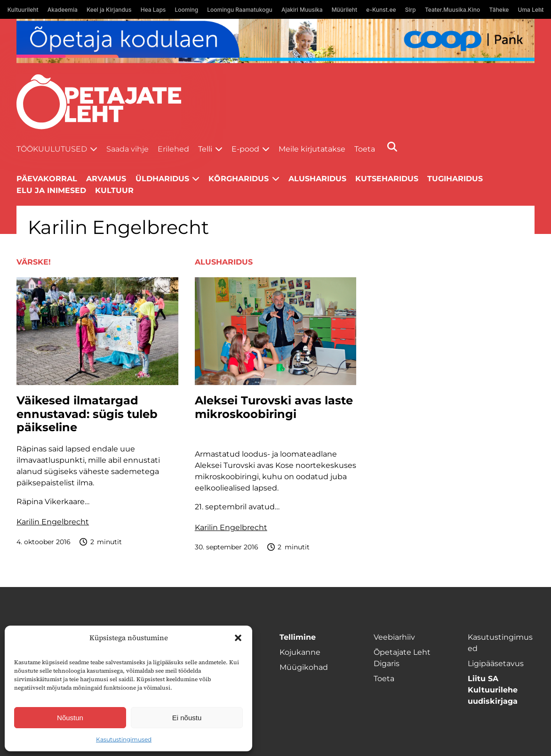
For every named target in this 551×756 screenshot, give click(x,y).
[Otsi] (392, 147)
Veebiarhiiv (394, 637)
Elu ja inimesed (51, 190)
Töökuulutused (52, 149)
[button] (238, 638)
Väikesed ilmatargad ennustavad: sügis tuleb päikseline (87, 414)
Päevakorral (47, 179)
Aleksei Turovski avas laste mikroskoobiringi (274, 407)
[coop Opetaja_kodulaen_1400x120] (275, 41)
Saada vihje (128, 149)
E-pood (245, 149)
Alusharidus (317, 179)
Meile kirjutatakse (312, 149)
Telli (205, 149)
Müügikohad (304, 667)
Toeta (365, 149)
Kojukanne (300, 652)
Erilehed (173, 149)
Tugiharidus (455, 179)
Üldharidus (162, 179)
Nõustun (70, 718)
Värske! (34, 262)
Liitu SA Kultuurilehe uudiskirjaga (493, 690)
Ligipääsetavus (496, 664)
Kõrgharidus (239, 179)
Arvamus (106, 179)
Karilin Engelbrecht (53, 522)
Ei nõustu (187, 718)
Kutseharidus (387, 179)
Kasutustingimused (124, 739)
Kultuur (114, 190)
